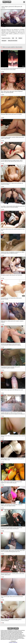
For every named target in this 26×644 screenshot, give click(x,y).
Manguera (4, 41)
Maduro (20, 38)
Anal (13, 38)
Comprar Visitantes (13, 642)
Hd (16, 38)
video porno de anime (13, 41)
